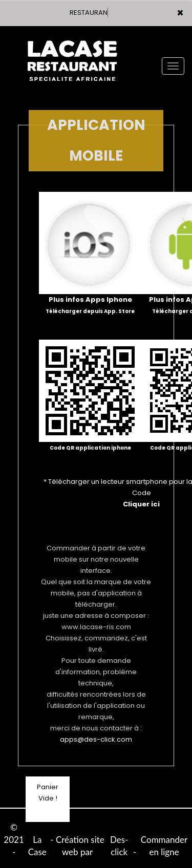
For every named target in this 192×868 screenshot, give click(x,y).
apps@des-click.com (96, 739)
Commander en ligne (164, 846)
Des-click (119, 846)
